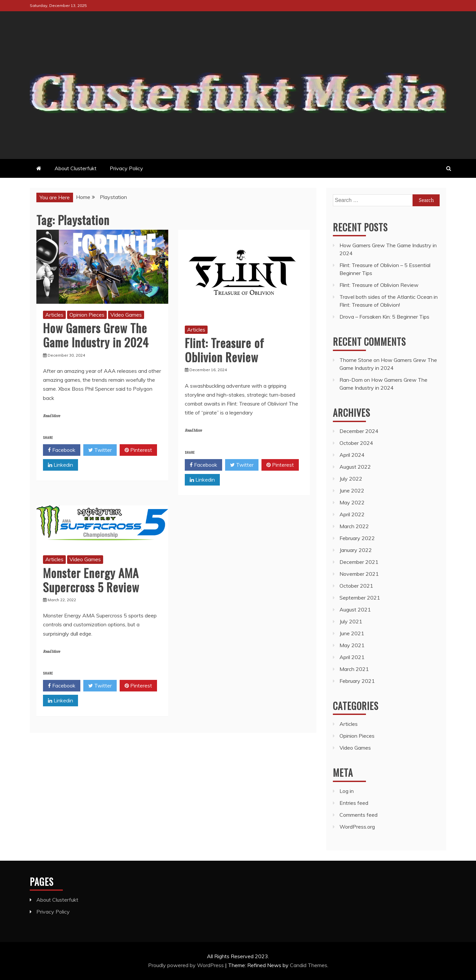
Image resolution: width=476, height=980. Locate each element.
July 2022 (351, 479)
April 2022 (352, 514)
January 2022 (356, 550)
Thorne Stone (356, 360)
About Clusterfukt (76, 168)
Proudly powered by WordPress (187, 965)
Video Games (126, 315)
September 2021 (360, 598)
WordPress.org (357, 827)
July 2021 (351, 621)
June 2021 (352, 633)
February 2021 (357, 681)
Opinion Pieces (87, 315)
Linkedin (60, 465)
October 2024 (356, 443)
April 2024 (352, 455)
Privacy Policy (126, 168)
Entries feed (354, 803)
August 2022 (355, 467)
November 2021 (359, 574)
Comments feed (358, 815)
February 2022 (357, 538)
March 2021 (354, 669)
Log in (347, 791)
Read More (51, 416)
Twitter (100, 450)
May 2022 (352, 502)
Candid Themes (309, 965)
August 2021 (355, 609)
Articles (54, 315)
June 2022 (352, 490)
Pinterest (138, 450)
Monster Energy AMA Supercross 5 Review (91, 580)
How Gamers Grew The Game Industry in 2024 (96, 335)
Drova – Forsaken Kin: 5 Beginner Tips (384, 317)
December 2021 (359, 562)
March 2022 (354, 526)
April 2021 (352, 657)
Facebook (62, 450)
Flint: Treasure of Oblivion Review (224, 350)
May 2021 (352, 645)
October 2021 (356, 586)
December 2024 (359, 431)
